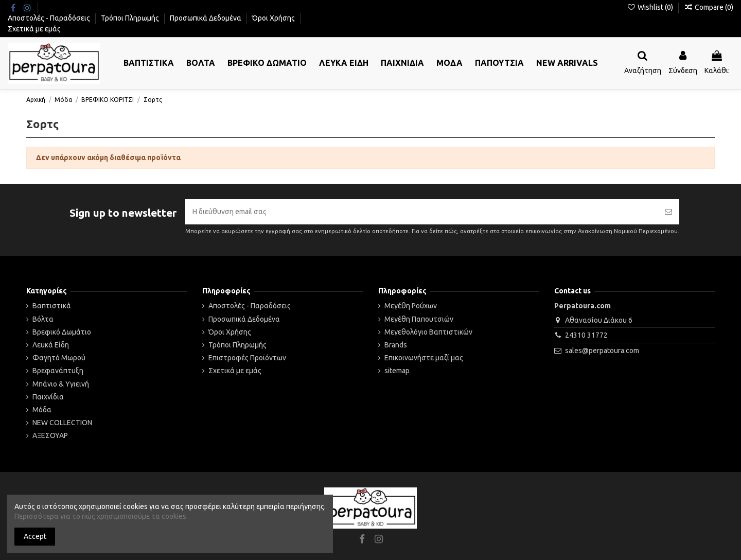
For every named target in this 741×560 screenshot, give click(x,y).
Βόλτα (43, 319)
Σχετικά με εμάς (34, 29)
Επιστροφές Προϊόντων (247, 358)
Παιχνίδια (48, 397)
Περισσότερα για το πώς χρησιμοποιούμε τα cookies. (101, 516)
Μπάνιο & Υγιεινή (61, 384)
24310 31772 (586, 335)
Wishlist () (651, 7)
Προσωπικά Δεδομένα (206, 18)
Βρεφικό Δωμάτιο (62, 332)
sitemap (397, 371)
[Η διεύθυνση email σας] (421, 212)
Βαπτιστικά (52, 306)
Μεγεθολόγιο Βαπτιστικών (428, 332)
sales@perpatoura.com (602, 351)
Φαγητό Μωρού (59, 358)
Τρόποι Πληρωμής (131, 18)
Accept (35, 536)
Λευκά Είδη (51, 345)
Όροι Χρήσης (274, 18)
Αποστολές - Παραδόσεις (50, 18)
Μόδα (42, 410)
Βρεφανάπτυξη (58, 371)
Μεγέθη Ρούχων (411, 306)
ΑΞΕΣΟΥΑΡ (50, 435)
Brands (396, 345)
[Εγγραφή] (668, 212)
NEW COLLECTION (62, 423)
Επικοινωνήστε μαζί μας (424, 358)
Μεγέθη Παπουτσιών (419, 319)
